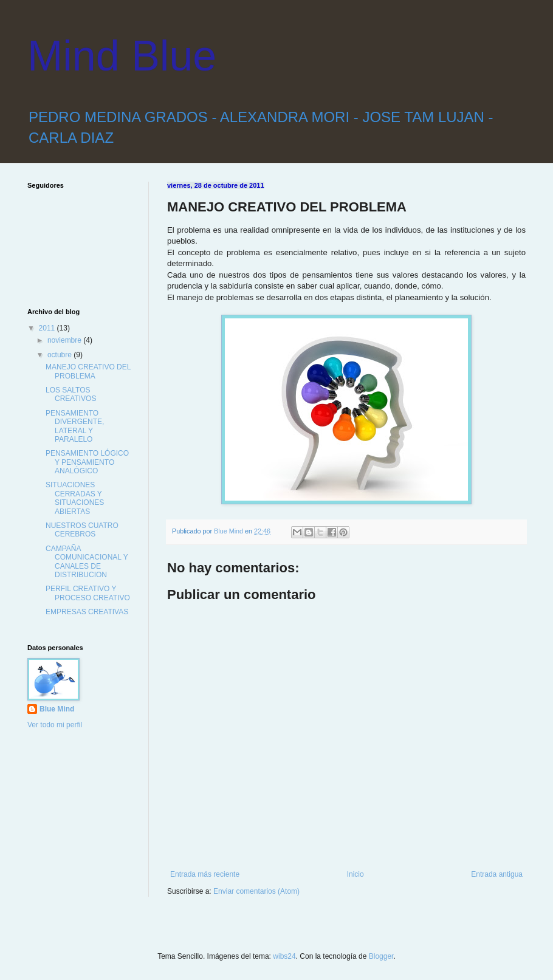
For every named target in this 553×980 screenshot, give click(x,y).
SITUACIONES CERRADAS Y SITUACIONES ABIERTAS (75, 498)
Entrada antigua (497, 874)
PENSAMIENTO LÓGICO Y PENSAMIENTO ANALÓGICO (87, 462)
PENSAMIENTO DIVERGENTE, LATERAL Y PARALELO (75, 426)
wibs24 (284, 956)
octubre (60, 355)
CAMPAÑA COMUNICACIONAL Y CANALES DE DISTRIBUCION (87, 562)
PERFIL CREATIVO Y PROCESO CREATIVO (88, 593)
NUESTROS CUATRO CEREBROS (82, 530)
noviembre (65, 340)
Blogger (381, 956)
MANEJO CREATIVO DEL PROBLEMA (88, 371)
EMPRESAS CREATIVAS (87, 612)
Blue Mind (57, 709)
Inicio (355, 874)
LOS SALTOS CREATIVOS (71, 394)
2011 (48, 328)
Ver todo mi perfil (55, 725)
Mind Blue (122, 56)
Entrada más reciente (205, 874)
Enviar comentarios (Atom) (256, 891)
